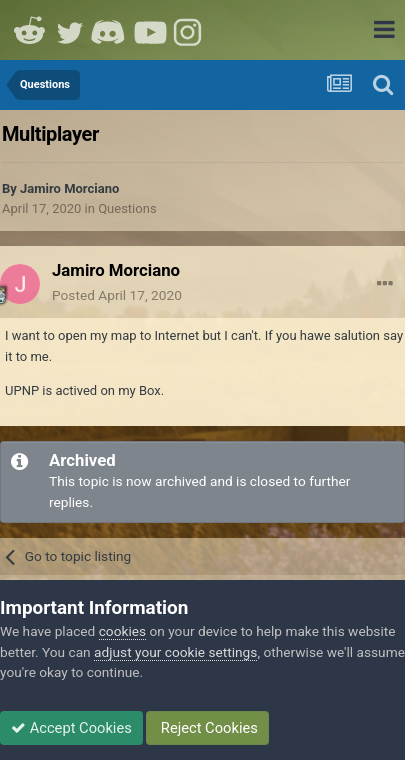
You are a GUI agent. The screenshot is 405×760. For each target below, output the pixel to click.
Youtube (150, 30)
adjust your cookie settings (175, 652)
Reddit (30, 30)
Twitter (70, 30)
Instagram (190, 30)
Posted (117, 295)
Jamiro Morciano (69, 188)
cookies (122, 631)
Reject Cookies (207, 728)
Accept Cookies (71, 728)
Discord (110, 30)
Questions (127, 208)
